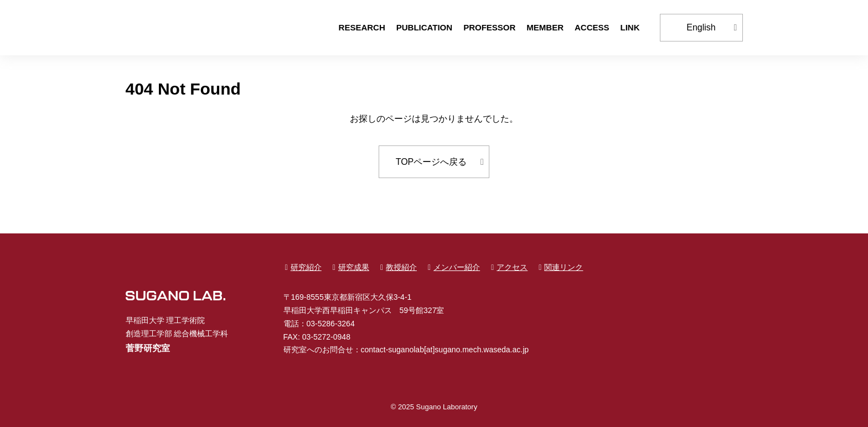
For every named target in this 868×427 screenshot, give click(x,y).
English (701, 27)
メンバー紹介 (457, 267)
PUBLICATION (424, 27)
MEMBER (545, 27)
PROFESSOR (489, 27)
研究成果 (354, 267)
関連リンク (564, 267)
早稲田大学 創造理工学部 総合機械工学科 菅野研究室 (175, 28)
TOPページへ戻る (432, 162)
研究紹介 (306, 267)
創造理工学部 (149, 334)
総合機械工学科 (201, 334)
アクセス (512, 267)
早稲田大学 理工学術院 (166, 320)
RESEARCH (362, 27)
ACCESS (592, 27)
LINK (630, 27)
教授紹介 (401, 267)
